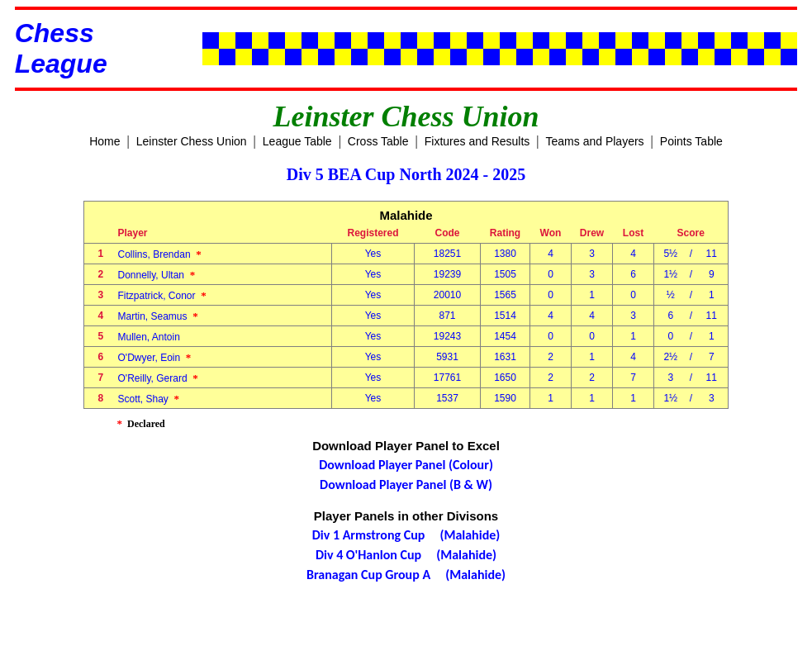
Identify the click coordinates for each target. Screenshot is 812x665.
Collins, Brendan (160, 254)
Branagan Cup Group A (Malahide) (406, 575)
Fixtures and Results (477, 141)
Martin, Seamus (158, 316)
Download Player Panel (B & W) (406, 484)
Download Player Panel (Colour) (406, 465)
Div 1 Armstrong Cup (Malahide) (406, 535)
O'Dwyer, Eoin (155, 358)
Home (104, 141)
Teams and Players (595, 141)
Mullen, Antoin (152, 337)
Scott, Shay (149, 399)
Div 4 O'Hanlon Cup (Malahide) (406, 555)
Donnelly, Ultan (157, 275)
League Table (297, 141)
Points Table (691, 141)
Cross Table (378, 141)
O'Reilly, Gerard (158, 378)
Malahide (406, 215)
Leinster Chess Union (192, 141)
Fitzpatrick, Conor (162, 296)
